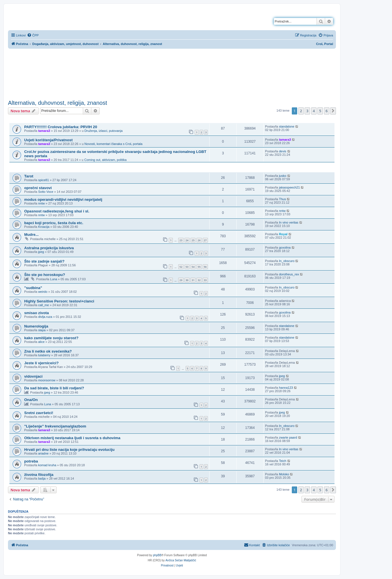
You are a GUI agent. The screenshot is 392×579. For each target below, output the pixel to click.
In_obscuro (287, 261)
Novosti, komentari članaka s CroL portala (114, 144)
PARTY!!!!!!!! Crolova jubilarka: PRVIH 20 (61, 127)
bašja (42, 478)
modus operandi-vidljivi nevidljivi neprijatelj (63, 200)
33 (205, 280)
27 (205, 240)
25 (193, 240)
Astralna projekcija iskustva (49, 248)
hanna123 (286, 388)
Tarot (29, 176)
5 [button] (320, 111)
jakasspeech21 (289, 187)
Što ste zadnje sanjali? (44, 261)
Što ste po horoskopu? (45, 275)
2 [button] (301, 111)
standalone (287, 126)
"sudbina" (33, 288)
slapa (42, 330)
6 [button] (327, 111)
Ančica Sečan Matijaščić (181, 560)
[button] (333, 111)
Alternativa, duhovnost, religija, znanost (58, 103)
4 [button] (314, 111)
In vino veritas (289, 222)
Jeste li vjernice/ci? (41, 363)
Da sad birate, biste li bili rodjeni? (54, 388)
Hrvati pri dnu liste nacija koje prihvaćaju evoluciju (69, 450)
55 (199, 267)
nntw (41, 203)
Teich (283, 461)
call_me (44, 305)
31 (193, 280)
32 (199, 280)
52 (181, 267)
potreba (31, 461)
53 (187, 267)
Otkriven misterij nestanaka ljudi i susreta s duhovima (72, 438)
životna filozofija (39, 475)
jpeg (41, 252)
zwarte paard (288, 437)
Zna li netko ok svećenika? (48, 351)
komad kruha (47, 465)
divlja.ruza (45, 317)
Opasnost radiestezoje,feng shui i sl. (57, 211)
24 (187, 240)
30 (187, 280)
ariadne (43, 453)
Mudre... (31, 235)
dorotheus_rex (289, 274)
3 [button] (307, 111)
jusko (283, 176)
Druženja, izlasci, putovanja (104, 131)
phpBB (157, 555)
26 (199, 240)
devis (283, 151)
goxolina (285, 247)
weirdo (43, 292)
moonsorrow (47, 380)
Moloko (284, 474)
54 (193, 267)
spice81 (44, 180)
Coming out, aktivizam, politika (105, 160)
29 (181, 280)
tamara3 (44, 131)
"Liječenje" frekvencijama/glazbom (55, 426)
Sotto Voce (46, 192)
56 (205, 267)
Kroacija (44, 227)
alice (41, 342)
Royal (283, 234)
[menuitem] (33, 35)
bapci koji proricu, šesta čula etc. (54, 223)
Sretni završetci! (39, 413)
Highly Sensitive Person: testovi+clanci (59, 301)
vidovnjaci (33, 376)
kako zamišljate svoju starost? (51, 338)
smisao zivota (37, 313)
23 (181, 240)
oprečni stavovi (38, 188)
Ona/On (31, 400)
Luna (54, 279)
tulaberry (44, 355)
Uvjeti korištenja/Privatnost (48, 140)
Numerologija (36, 326)
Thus (282, 199)
